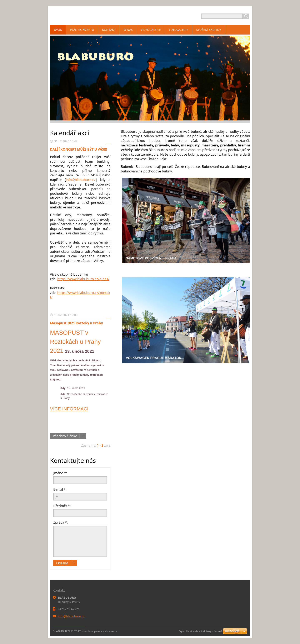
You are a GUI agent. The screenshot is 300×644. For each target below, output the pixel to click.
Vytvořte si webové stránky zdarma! (201, 631)
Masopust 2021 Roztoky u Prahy (76, 323)
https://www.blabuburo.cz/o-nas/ (83, 279)
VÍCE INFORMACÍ (69, 409)
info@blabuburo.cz (81, 180)
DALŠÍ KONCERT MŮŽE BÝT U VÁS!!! (79, 149)
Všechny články (65, 436)
